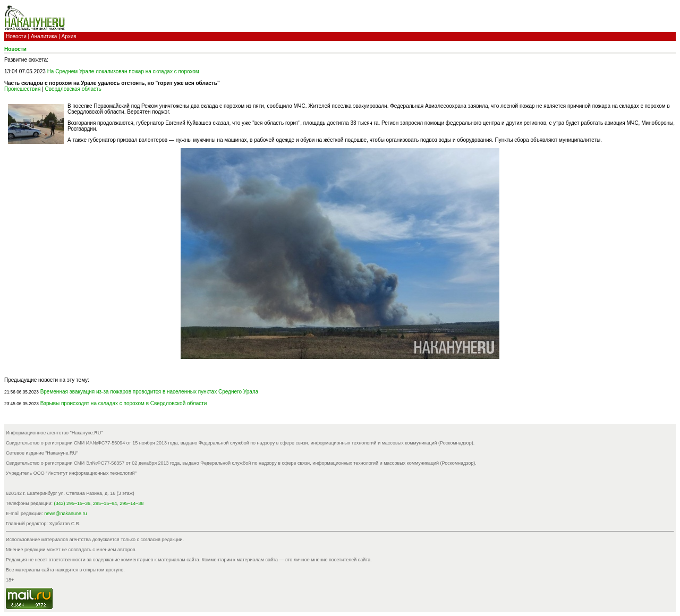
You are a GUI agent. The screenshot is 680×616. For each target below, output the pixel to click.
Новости (16, 36)
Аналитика (44, 36)
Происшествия (22, 89)
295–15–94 (105, 503)
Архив (69, 36)
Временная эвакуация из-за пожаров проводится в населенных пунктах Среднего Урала (150, 392)
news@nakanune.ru (65, 514)
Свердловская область (73, 89)
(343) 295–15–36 (73, 503)
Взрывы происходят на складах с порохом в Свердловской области (124, 403)
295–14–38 (131, 503)
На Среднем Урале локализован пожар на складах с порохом (123, 71)
